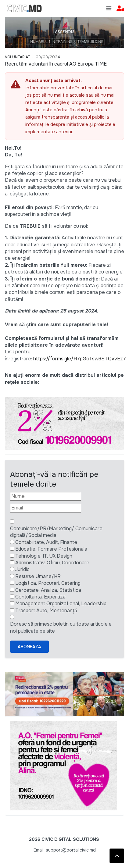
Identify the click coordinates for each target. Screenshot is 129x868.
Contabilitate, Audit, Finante (46, 542)
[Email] (46, 508)
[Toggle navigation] (109, 8)
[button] (120, 9)
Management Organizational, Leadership (61, 604)
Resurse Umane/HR (38, 576)
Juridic (22, 569)
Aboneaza (29, 647)
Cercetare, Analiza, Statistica (48, 590)
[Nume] (46, 496)
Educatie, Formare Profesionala (51, 549)
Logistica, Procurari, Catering (48, 583)
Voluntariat (18, 57)
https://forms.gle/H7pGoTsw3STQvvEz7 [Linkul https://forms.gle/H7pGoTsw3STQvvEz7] (80, 359)
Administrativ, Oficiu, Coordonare (52, 563)
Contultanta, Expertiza (40, 597)
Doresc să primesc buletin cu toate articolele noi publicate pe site (61, 627)
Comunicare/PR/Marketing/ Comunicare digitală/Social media (56, 532)
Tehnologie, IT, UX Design (44, 556)
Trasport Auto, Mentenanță (46, 611)
